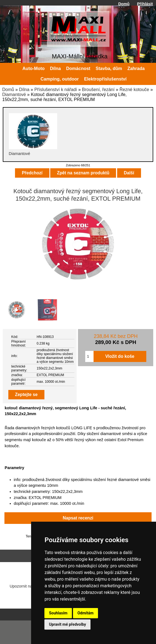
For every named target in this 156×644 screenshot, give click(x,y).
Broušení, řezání (98, 90)
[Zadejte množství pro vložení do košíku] (89, 356)
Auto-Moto (34, 68)
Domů (124, 4)
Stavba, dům (109, 68)
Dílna (24, 90)
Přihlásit (145, 4)
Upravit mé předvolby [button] (67, 624)
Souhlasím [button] (58, 613)
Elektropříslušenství (105, 79)
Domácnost (78, 68)
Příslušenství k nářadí (56, 90)
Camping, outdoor (60, 79)
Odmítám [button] (85, 613)
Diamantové (14, 95)
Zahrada (136, 68)
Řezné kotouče (134, 90)
